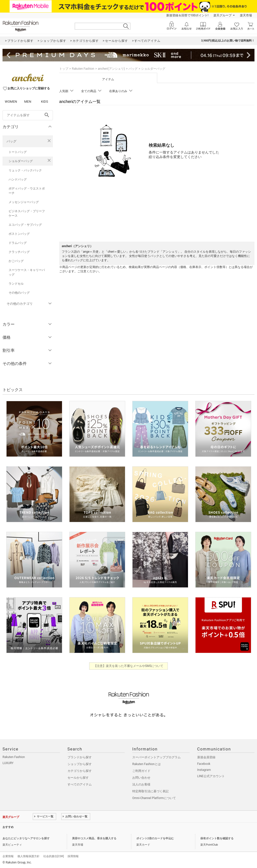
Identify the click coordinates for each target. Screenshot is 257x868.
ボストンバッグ (19, 234)
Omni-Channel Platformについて (154, 798)
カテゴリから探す (80, 771)
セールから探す (78, 778)
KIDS (45, 102)
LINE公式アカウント (211, 776)
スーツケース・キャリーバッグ (27, 272)
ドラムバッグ (18, 243)
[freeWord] (28, 115)
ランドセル (16, 284)
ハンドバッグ (18, 179)
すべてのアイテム (80, 784)
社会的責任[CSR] (54, 856)
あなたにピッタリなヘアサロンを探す (26, 838)
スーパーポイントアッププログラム (156, 757)
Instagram (204, 770)
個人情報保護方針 (28, 856)
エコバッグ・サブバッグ (25, 225)
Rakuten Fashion (83, 69)
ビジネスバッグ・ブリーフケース (27, 213)
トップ (64, 69)
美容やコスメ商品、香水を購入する (94, 838)
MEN (28, 102)
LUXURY (8, 763)
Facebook (204, 764)
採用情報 (73, 856)
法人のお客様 (141, 784)
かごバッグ (16, 261)
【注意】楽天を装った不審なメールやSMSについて (129, 666)
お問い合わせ (141, 778)
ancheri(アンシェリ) (111, 69)
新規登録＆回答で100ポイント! (187, 15)
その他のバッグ (19, 293)
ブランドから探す (80, 757)
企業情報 (8, 856)
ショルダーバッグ (21, 161)
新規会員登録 (206, 757)
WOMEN (11, 102)
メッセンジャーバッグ (24, 202)
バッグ (11, 141)
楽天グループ (222, 15)
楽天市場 (246, 15)
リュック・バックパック (25, 170)
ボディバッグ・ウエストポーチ (27, 191)
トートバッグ (18, 152)
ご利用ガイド (141, 771)
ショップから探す (80, 764)
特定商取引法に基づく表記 (150, 791)
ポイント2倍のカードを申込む (155, 838)
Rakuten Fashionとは (147, 764)
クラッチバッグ (19, 252)
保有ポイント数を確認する (217, 838)
